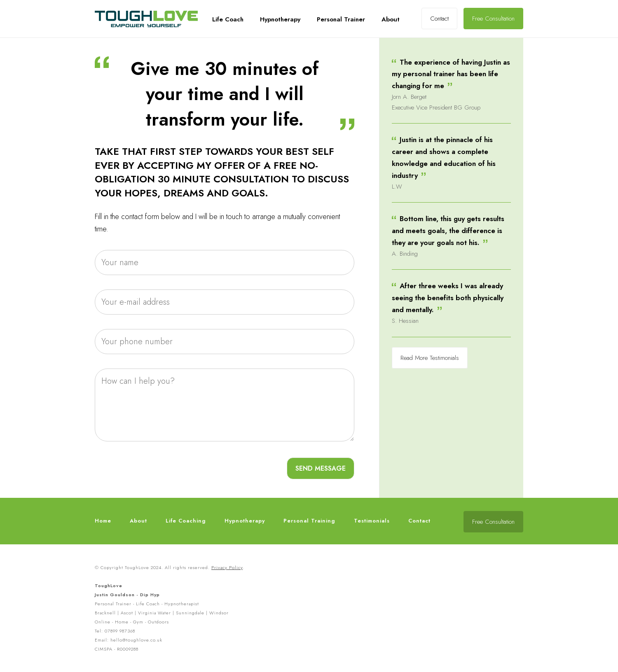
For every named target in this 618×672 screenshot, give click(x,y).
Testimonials (372, 521)
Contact (439, 19)
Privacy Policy (227, 567)
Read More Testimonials (430, 358)
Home (103, 521)
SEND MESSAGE (321, 468)
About (391, 19)
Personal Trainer (341, 19)
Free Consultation (493, 19)
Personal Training (309, 521)
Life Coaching (186, 521)
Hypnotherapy (280, 19)
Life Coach (228, 19)
